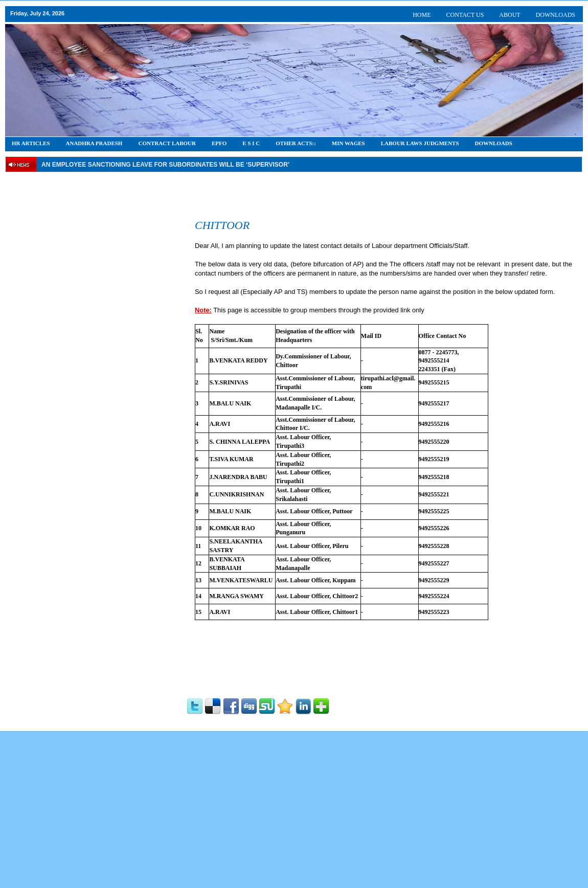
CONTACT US (465, 15)
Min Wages (348, 143)
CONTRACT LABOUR (167, 143)
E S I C (251, 143)
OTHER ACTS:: (296, 143)
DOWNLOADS (556, 15)
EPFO (219, 143)
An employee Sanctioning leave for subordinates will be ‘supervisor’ (165, 165)
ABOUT (510, 15)
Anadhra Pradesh (94, 143)
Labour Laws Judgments (420, 143)
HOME (422, 15)
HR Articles (31, 143)
